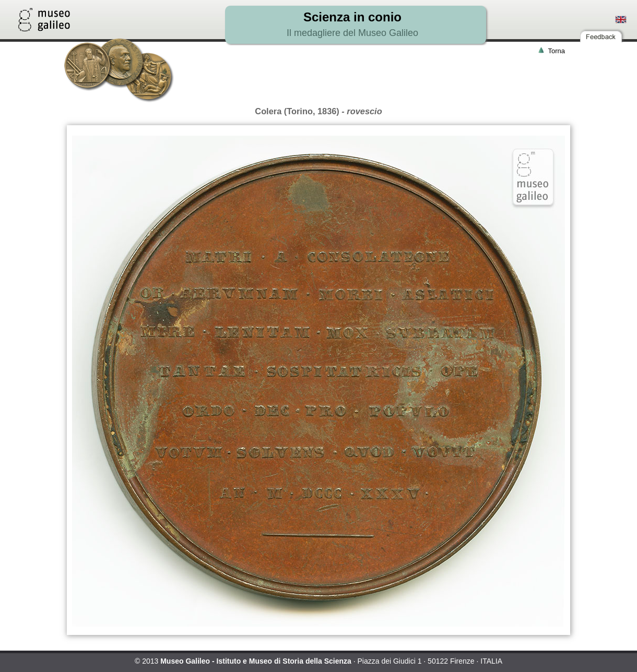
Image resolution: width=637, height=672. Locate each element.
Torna (556, 51)
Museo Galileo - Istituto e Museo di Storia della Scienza (256, 661)
